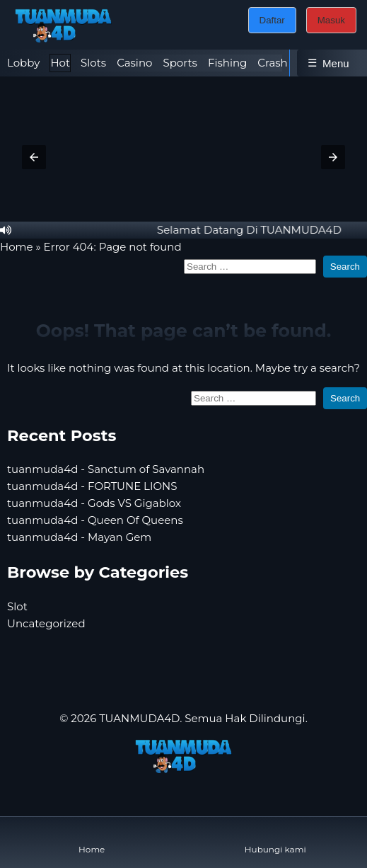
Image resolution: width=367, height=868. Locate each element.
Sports (180, 63)
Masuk (331, 20)
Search (345, 267)
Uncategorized (46, 623)
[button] (34, 157)
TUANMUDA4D (139, 718)
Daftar (272, 20)
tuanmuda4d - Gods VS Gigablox (94, 503)
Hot (60, 63)
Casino (134, 63)
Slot (17, 606)
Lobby (23, 63)
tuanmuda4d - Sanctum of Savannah (106, 469)
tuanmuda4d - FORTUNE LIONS (92, 486)
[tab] (23, 63)
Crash (272, 63)
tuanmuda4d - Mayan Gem (79, 537)
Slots (93, 63)
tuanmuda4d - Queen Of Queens (95, 520)
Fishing (227, 63)
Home (17, 247)
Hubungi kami (275, 838)
